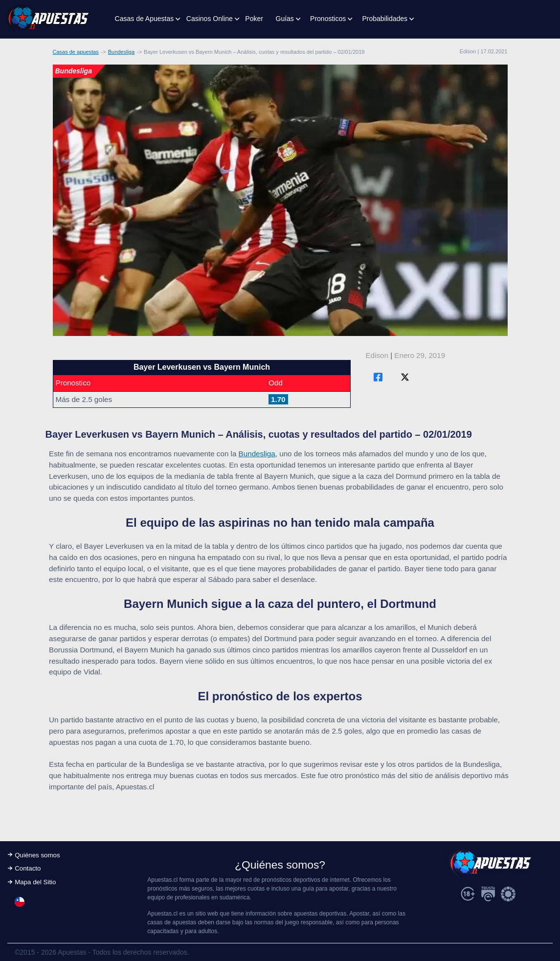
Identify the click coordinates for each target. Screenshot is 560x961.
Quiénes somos (37, 855)
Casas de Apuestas (145, 19)
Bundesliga (121, 52)
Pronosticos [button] (328, 19)
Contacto (28, 868)
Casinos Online (210, 19)
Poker (254, 19)
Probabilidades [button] (385, 19)
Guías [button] (285, 19)
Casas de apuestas (76, 52)
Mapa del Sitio (35, 882)
